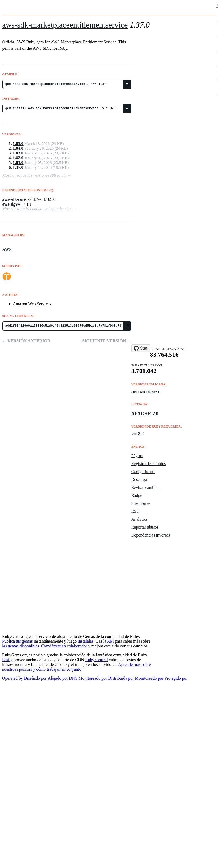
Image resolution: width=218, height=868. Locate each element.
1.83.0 (18, 153)
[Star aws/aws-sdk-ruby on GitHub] (141, 348)
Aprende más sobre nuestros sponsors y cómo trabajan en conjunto (76, 667)
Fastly (7, 660)
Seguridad (162, 627)
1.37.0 (18, 167)
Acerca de (162, 588)
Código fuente (143, 472)
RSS (135, 511)
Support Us (162, 619)
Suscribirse (141, 503)
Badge (137, 495)
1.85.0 (18, 144)
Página (137, 456)
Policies (160, 611)
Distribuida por (121, 678)
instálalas (86, 641)
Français (10, 710)
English (9, 683)
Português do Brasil (21, 704)
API (155, 603)
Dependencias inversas (151, 535)
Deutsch (10, 720)
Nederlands (13, 688)
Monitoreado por (93, 678)
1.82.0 (18, 158)
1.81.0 (18, 163)
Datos (158, 564)
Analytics (139, 519)
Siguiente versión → (107, 341)
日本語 (7, 725)
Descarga (139, 480)
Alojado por (58, 678)
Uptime (159, 548)
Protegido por (176, 678)
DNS (74, 678)
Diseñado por (36, 678)
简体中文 (8, 694)
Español (10, 715)
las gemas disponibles (21, 646)
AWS (7, 249)
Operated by (13, 678)
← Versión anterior (26, 341)
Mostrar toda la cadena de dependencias (37, 209)
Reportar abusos (145, 527)
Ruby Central (96, 660)
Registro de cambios (149, 464)
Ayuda (158, 596)
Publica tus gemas (17, 641)
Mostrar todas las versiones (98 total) (34, 175)
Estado (159, 540)
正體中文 (8, 699)
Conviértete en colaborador (64, 646)
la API (109, 641)
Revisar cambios (145, 487)
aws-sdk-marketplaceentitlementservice (65, 25)
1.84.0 (18, 148)
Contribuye (163, 580)
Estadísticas (164, 572)
